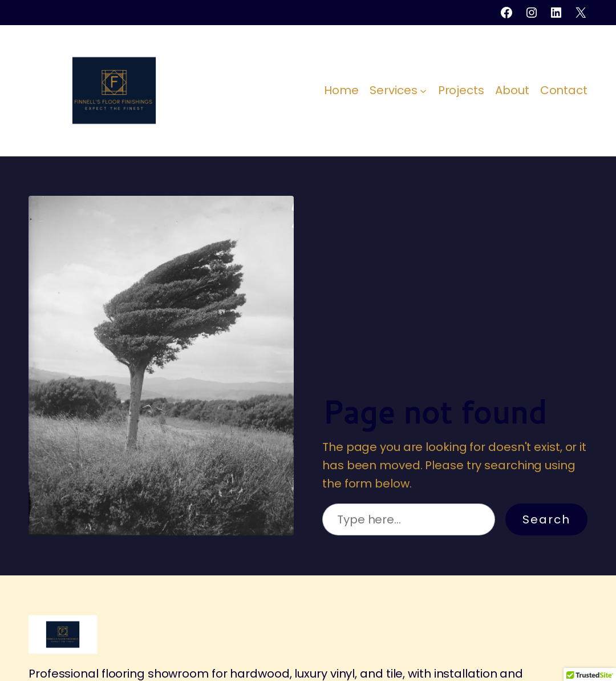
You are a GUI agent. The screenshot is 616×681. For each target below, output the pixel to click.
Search (546, 519)
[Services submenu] (423, 90)
